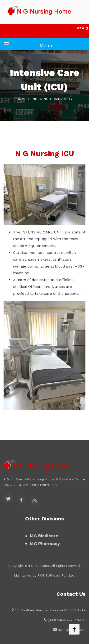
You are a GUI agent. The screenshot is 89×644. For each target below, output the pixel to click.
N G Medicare (44, 536)
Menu (46, 45)
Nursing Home (48, 99)
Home (23, 99)
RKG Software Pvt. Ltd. (56, 575)
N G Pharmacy (45, 543)
